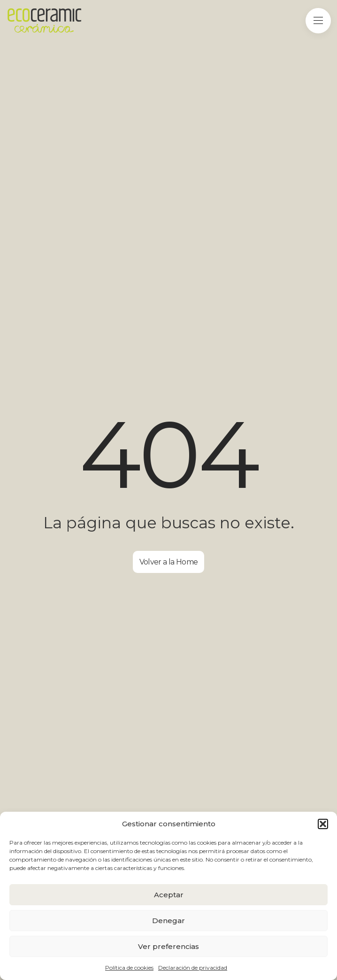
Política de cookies (129, 968)
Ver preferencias (168, 946)
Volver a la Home (169, 562)
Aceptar (169, 895)
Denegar (168, 921)
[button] (323, 824)
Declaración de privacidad (193, 968)
